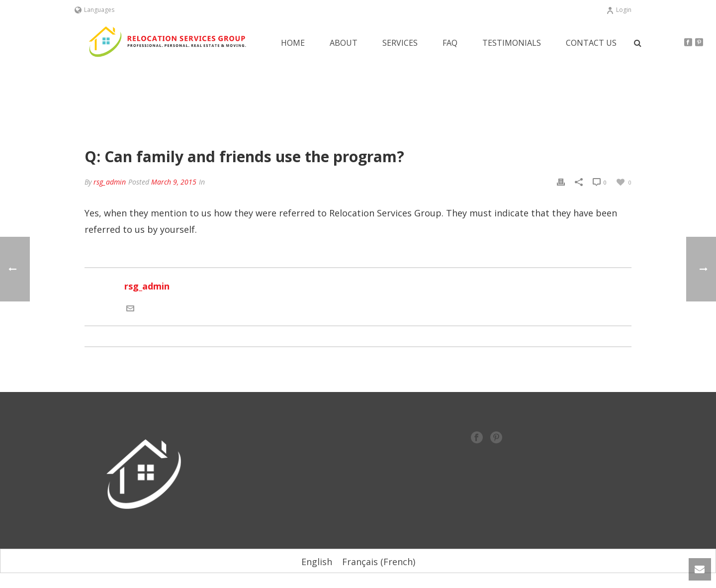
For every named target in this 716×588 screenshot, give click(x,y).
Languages (94, 10)
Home (293, 43)
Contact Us (591, 43)
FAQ (450, 43)
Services (400, 43)
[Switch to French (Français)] (379, 561)
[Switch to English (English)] (317, 561)
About (344, 43)
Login (619, 10)
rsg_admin (110, 182)
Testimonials (512, 43)
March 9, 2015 (174, 182)
